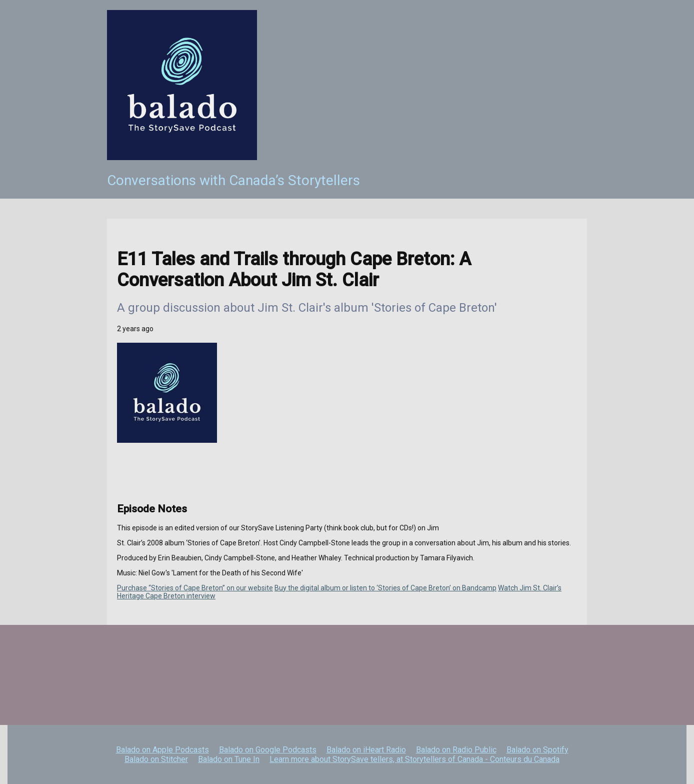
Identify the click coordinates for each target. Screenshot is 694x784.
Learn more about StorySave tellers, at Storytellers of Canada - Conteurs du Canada (414, 759)
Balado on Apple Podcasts (162, 750)
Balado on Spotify (537, 750)
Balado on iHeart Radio (366, 750)
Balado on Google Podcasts (268, 750)
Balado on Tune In (229, 759)
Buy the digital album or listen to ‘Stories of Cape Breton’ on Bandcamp (385, 588)
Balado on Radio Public (456, 750)
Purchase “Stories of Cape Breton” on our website (195, 588)
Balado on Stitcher (156, 759)
